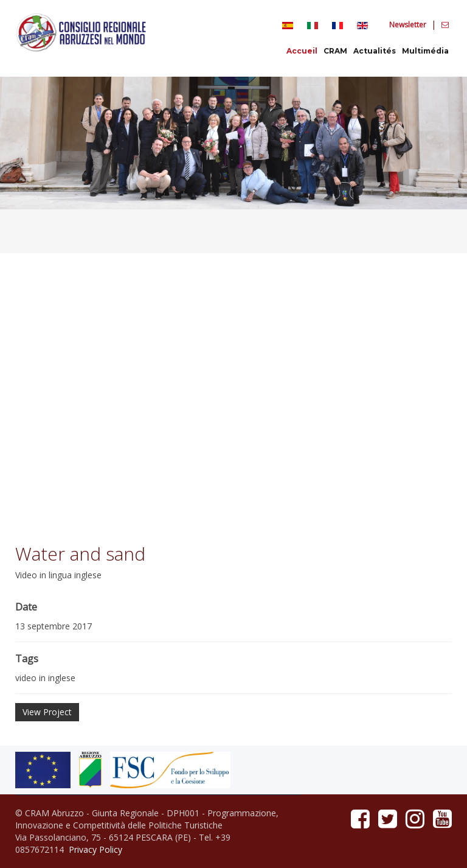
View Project (47, 712)
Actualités (375, 51)
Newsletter (409, 25)
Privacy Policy (95, 849)
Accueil (302, 51)
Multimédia (425, 51)
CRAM (335, 51)
